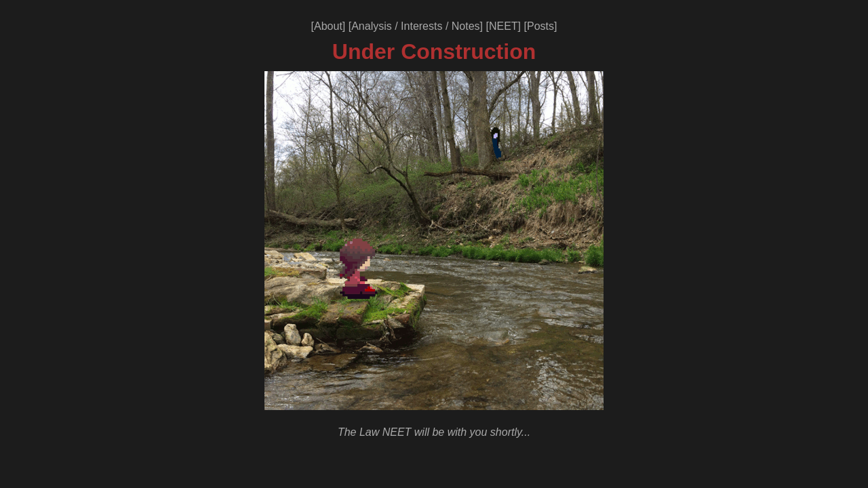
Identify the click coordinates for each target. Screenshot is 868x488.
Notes (466, 26)
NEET (504, 26)
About (328, 26)
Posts (540, 26)
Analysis (372, 26)
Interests (421, 26)
